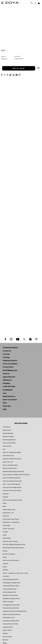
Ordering (6, 357)
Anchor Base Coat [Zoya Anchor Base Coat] (9, 510)
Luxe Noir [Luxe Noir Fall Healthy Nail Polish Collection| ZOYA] (6, 576)
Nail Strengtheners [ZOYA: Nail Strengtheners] (9, 440)
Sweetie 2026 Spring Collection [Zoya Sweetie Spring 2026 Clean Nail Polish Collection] (13, 472)
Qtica (5, 403)
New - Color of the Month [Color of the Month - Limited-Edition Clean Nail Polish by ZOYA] (11, 484)
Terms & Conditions (10, 364)
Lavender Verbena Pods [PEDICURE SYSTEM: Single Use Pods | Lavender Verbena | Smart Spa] (11, 621)
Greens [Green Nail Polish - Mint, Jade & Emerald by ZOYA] (5, 551)
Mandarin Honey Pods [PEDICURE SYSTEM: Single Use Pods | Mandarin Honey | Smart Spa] (10, 595)
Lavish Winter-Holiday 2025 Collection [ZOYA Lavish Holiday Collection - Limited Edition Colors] (16, 475)
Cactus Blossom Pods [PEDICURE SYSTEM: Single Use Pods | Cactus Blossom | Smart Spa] (10, 624)
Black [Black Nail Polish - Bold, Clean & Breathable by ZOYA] (5, 557)
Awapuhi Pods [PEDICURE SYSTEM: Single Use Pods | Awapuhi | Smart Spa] (8, 627)
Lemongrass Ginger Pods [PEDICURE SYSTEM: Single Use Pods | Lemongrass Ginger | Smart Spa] (11, 583)
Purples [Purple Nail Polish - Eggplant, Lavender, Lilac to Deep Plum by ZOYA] (5, 532)
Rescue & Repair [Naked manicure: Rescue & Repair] (8, 437)
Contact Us (7, 351)
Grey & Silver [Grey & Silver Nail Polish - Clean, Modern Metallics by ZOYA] (7, 630)
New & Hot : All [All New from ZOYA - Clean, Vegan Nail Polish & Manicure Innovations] (8, 462)
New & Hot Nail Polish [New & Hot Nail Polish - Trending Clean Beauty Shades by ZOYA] (10, 465)
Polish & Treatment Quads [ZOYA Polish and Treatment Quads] (12, 452)
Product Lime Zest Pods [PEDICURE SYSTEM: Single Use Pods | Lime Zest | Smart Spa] (11, 608)
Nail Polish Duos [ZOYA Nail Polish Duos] (8, 456)
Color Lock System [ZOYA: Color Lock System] (9, 443)
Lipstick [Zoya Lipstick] (5, 497)
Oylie (5, 409)
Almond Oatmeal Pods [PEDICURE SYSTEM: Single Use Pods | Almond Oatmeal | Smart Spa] (11, 579)
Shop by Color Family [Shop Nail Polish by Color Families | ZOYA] (10, 541)
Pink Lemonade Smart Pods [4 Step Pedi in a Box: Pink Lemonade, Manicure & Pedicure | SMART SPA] (12, 481)
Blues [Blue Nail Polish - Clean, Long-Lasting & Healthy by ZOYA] (5, 535)
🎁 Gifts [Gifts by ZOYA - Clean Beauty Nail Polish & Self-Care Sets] (5, 570)
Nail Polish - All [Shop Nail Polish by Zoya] (8, 513)
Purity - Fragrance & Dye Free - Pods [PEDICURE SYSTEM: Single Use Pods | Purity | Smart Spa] (15, 573)
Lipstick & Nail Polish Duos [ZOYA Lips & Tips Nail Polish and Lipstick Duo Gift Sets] (12, 459)
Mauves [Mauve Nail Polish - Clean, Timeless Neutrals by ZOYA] (6, 640)
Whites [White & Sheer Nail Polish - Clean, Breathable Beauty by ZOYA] (5, 633)
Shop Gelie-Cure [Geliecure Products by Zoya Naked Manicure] (8, 618)
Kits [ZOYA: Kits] (4, 449)
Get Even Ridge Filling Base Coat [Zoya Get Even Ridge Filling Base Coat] (14, 544)
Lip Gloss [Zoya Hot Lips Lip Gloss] (6, 516)
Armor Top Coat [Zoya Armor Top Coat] (8, 529)
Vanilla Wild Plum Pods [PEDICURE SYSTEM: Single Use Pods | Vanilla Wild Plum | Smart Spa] (11, 586)
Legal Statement (9, 377)
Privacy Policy (8, 367)
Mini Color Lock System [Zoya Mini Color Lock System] (11, 560)
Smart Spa (7, 406)
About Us (6, 374)
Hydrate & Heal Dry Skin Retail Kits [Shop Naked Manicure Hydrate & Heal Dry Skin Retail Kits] (15, 611)
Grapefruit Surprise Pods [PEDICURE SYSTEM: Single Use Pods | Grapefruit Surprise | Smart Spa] (11, 599)
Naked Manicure (9, 397)
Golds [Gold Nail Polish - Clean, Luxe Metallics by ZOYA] (5, 567)
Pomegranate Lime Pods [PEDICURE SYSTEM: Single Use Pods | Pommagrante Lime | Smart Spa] (11, 605)
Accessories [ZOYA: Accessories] (7, 446)
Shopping (6, 383)
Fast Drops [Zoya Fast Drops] (7, 526)
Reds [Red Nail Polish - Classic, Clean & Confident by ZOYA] (4, 506)
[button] (12, 3)
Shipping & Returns (10, 361)
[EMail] (16, 75)
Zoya (5, 393)
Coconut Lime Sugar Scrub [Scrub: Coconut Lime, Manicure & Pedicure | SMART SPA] (12, 487)
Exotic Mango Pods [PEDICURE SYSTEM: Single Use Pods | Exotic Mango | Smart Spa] (9, 592)
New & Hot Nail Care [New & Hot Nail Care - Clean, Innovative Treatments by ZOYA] (10, 468)
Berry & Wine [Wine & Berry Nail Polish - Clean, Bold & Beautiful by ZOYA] (7, 637)
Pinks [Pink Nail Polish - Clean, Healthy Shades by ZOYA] (5, 503)
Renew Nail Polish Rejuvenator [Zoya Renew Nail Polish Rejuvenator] (13, 548)
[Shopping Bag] (39, 3)
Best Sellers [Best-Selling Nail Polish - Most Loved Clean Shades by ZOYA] (7, 538)
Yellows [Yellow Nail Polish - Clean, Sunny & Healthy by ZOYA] (5, 564)
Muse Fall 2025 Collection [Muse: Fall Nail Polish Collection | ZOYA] (12, 478)
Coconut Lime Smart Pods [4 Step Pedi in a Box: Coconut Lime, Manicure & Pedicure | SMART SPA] (12, 491)
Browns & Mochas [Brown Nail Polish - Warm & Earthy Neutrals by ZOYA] (9, 554)
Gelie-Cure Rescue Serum (12, 614)
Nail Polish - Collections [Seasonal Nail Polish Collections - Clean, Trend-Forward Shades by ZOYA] (11, 522)
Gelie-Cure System (10, 400)
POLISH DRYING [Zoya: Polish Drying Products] (8, 433)
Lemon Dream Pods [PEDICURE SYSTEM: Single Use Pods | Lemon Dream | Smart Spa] (10, 589)
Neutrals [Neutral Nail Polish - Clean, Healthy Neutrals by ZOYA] (6, 494)
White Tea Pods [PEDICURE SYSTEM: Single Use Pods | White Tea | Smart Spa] (8, 602)
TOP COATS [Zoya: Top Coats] (7, 427)
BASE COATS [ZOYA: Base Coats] (7, 430)
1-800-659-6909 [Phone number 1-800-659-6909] (9, 387)
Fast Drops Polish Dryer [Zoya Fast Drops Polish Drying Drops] (11, 519)
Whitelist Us (7, 380)
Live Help (6, 354)
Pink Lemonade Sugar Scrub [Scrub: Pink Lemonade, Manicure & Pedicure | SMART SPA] (12, 500)
